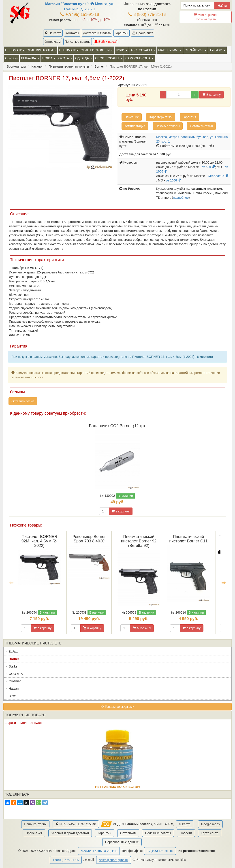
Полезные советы (78, 42)
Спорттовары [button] (109, 58)
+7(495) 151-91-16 (80, 15)
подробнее (181, 198)
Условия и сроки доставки (70, 833)
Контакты (72, 33)
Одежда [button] (84, 58)
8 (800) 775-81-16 (147, 15)
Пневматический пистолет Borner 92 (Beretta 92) (139, 541)
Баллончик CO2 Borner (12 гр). (118, 426)
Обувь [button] (12, 58)
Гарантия (189, 117)
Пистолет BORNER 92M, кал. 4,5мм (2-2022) (40, 541)
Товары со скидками (117, 707)
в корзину (121, 511)
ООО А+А (16, 674)
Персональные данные (122, 842)
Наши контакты (35, 824)
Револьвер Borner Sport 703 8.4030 (89, 539)
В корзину (211, 95)
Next (224, 583)
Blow (12, 696)
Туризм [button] (217, 50)
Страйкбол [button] (195, 50)
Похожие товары (168, 126)
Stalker (14, 666)
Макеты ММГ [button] (170, 50)
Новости (186, 833)
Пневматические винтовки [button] (31, 50)
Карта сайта (210, 833)
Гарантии (122, 33)
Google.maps (210, 824)
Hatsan (14, 689)
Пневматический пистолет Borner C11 (188, 539)
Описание (132, 117)
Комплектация (135, 126)
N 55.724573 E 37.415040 (76, 824)
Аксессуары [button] (143, 50)
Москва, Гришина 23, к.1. (99, 851)
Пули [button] (122, 50)
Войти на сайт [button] (107, 42)
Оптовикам (53, 42)
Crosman (15, 681)
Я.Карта (185, 824)
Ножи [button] (49, 58)
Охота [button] (65, 58)
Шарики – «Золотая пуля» (24, 723)
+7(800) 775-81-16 (66, 860)
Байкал (14, 652)
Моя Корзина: (206, 17)
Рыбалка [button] (30, 58)
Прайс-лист (143, 33)
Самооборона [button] (139, 58)
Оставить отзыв (202, 126)
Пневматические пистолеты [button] (86, 50)
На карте (53, 33)
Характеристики (161, 117)
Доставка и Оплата (97, 33)
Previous (11, 583)
